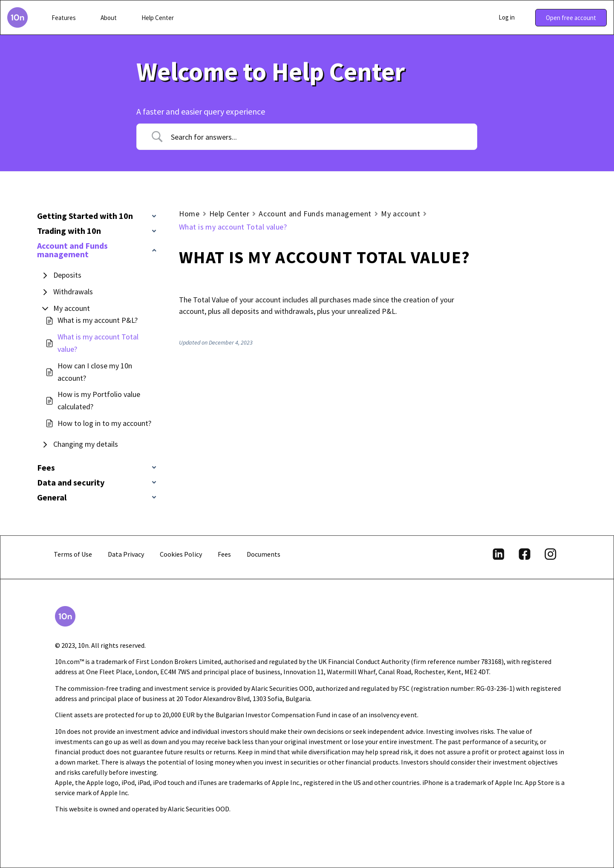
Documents (264, 554)
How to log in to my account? (104, 423)
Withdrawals (73, 292)
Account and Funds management (315, 214)
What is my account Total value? (98, 343)
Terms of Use (73, 554)
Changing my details (86, 444)
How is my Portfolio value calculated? (99, 400)
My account (72, 308)
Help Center (229, 214)
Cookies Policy (181, 554)
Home (189, 214)
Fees (224, 554)
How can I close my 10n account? (95, 372)
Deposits (67, 275)
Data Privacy (126, 554)
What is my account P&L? (98, 320)
